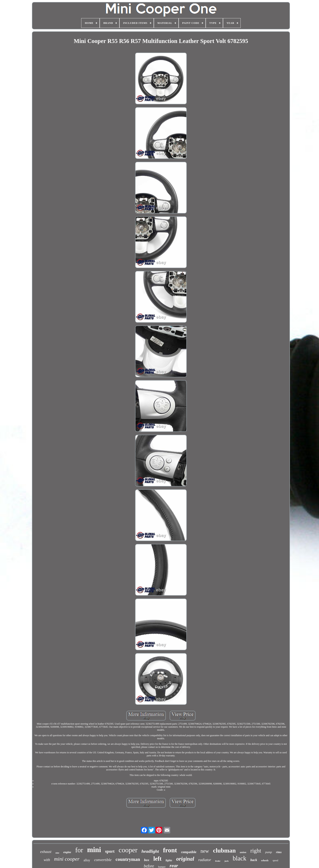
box (147, 860)
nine (57, 853)
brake (218, 861)
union (243, 852)
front (170, 850)
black (240, 858)
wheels (265, 860)
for (79, 850)
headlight (150, 851)
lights (169, 860)
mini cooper (67, 859)
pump (269, 852)
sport (110, 851)
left (157, 859)
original (185, 859)
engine (67, 852)
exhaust (46, 852)
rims (279, 852)
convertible (103, 860)
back (254, 860)
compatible (189, 852)
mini (94, 850)
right (256, 851)
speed (275, 860)
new (205, 851)
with (47, 860)
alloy (87, 860)
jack (226, 861)
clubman (224, 850)
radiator (205, 860)
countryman (128, 859)
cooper (128, 850)
